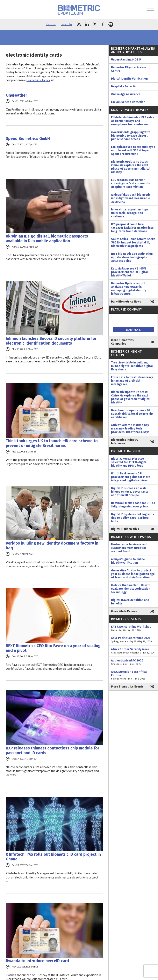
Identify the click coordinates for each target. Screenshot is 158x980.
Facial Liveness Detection (128, 102)
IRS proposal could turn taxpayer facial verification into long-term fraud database (132, 228)
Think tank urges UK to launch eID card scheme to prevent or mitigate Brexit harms (52, 443)
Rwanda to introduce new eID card (37, 961)
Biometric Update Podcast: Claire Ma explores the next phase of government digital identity (131, 167)
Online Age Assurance (126, 94)
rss (79, 24)
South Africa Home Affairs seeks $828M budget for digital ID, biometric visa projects (133, 243)
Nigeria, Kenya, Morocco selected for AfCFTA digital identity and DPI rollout (129, 462)
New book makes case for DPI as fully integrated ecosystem (133, 505)
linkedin (87, 24)
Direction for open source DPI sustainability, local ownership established (132, 414)
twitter (95, 24)
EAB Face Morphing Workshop (133, 628)
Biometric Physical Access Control (129, 69)
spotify (111, 24)
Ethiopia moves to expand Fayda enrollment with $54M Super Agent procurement (133, 150)
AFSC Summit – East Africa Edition (133, 675)
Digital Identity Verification (129, 79)
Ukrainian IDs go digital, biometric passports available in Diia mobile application (47, 239)
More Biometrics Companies (122, 342)
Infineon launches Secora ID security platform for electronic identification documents (51, 341)
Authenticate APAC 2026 (133, 662)
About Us (51, 24)
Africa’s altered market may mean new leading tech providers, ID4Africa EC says (130, 429)
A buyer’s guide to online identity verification (128, 561)
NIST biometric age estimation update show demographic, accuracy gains (132, 257)
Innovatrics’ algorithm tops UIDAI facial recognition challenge (130, 213)
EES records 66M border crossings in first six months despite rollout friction (131, 183)
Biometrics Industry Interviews (125, 442)
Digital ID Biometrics (125, 529)
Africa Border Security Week (133, 651)
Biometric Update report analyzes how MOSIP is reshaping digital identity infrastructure (129, 289)
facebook (103, 24)
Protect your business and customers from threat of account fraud (129, 548)
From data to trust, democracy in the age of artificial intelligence (132, 381)
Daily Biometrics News (126, 302)
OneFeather (16, 95)
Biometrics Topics (38, 80)
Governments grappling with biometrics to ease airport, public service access (131, 136)
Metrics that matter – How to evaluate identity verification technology (131, 589)
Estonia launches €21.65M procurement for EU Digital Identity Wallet (129, 272)
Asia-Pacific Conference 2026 (133, 640)
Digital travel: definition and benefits (130, 602)
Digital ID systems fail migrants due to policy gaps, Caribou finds (133, 518)
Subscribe (67, 24)
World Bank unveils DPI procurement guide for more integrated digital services (131, 477)
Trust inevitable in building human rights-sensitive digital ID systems (132, 366)
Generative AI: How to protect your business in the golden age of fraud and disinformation (133, 574)
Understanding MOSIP (126, 60)
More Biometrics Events (127, 687)
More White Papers (124, 611)
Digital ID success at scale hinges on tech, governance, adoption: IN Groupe (130, 492)
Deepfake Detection (125, 86)
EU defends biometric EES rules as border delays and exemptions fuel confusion (133, 121)
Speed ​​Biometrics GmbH (28, 139)
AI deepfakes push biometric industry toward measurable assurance (131, 198)
